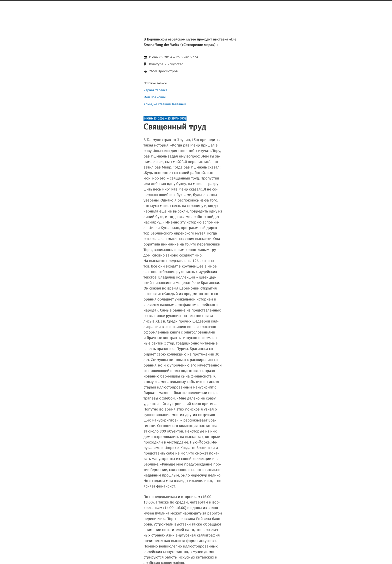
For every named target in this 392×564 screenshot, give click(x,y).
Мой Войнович (154, 97)
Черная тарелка (155, 90)
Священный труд (175, 126)
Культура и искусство (166, 64)
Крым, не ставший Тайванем (165, 104)
